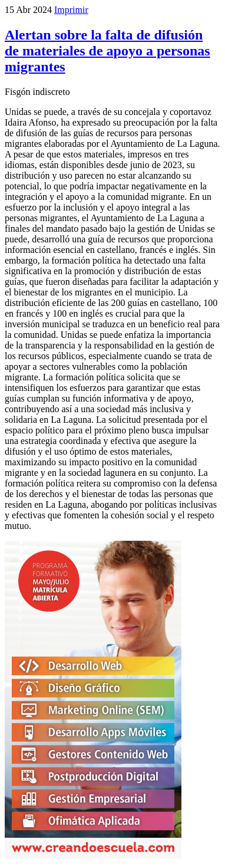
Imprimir (71, 10)
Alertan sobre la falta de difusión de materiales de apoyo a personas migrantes (107, 51)
